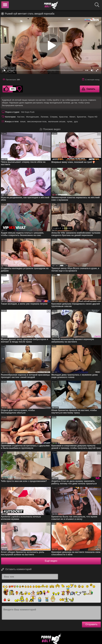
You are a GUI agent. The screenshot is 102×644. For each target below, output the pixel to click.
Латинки (44, 117)
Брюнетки (82, 117)
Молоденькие (32, 117)
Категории (10, 117)
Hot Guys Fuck (28, 112)
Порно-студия (12, 112)
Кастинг (21, 117)
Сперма (54, 117)
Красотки (63, 117)
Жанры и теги (12, 121)
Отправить (91, 624)
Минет (72, 117)
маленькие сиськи (57, 121)
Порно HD (93, 117)
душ (76, 121)
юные (23, 121)
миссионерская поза (37, 121)
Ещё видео (51, 561)
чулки (70, 121)
